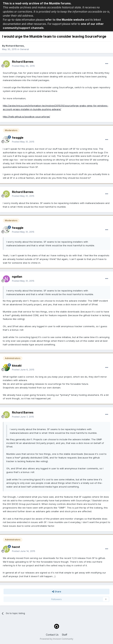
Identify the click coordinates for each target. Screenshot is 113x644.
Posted (23, 66)
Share (57, 591)
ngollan (17, 277)
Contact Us (52, 635)
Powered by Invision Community (57, 639)
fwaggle (18, 138)
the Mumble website (70, 20)
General (24, 49)
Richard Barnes (15, 46)
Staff (64, 635)
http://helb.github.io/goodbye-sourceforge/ (26, 117)
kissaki (17, 365)
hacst (16, 547)
